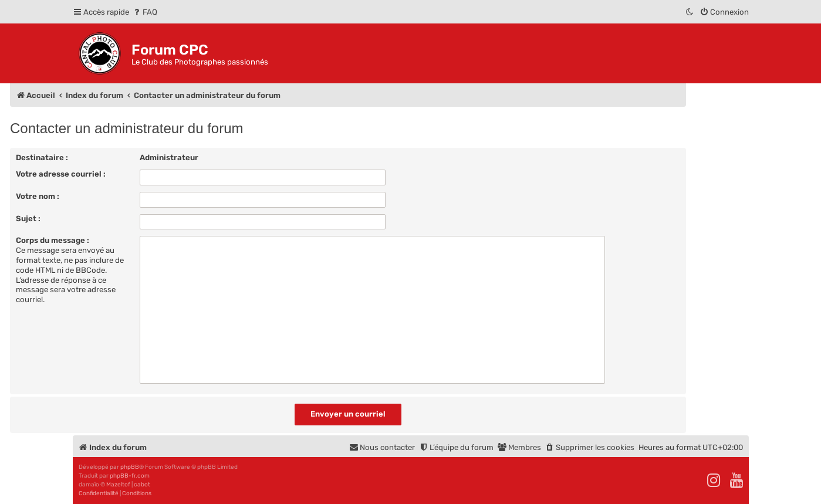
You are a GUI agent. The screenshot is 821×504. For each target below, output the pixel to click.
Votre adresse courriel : (61, 174)
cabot (142, 485)
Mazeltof (118, 485)
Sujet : (28, 219)
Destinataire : (42, 158)
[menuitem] (145, 12)
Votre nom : (38, 196)
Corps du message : (53, 240)
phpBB (130, 467)
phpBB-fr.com (130, 476)
